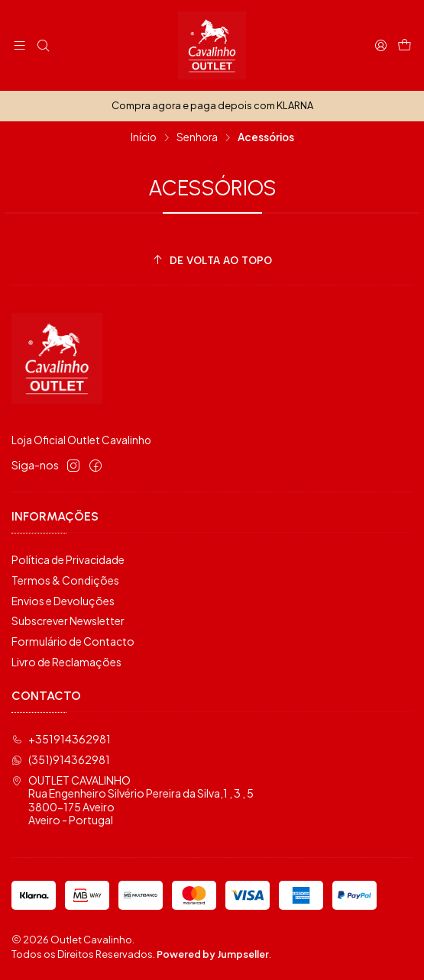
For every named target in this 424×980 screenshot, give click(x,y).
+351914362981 (61, 739)
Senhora (197, 137)
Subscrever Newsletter (68, 621)
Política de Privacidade (68, 559)
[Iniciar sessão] (381, 45)
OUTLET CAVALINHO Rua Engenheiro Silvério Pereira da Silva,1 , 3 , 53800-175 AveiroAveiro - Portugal (133, 800)
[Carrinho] (405, 45)
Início (144, 137)
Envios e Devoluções (63, 601)
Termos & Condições (65, 580)
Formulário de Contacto (73, 641)
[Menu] (19, 45)
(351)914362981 (61, 759)
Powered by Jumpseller (213, 954)
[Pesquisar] (42, 45)
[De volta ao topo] (212, 261)
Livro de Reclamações (66, 662)
